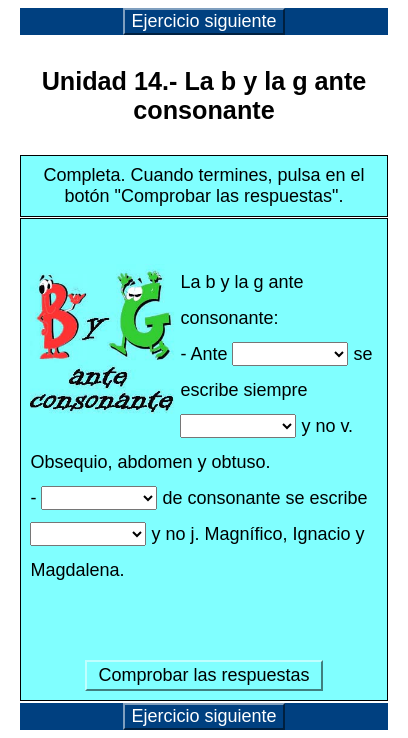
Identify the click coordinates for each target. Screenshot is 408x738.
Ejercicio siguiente (203, 21)
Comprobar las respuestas (203, 675)
